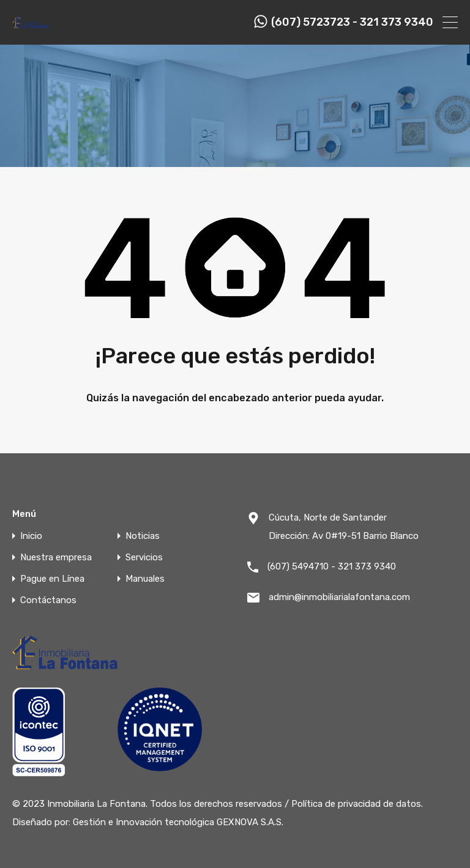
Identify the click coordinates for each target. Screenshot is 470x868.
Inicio (31, 536)
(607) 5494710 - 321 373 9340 (332, 566)
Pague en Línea (52, 579)
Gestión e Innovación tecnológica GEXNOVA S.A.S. (178, 822)
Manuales (145, 579)
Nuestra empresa (56, 558)
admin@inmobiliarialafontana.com (339, 597)
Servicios (144, 558)
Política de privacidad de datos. (357, 804)
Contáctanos (48, 600)
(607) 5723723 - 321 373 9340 (352, 22)
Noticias (143, 536)
